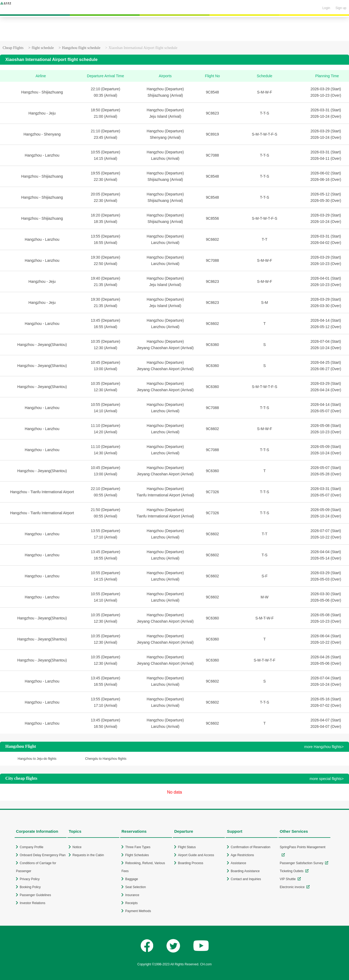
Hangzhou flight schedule (81, 48)
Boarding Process (191, 863)
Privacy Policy (30, 879)
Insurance (132, 895)
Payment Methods (138, 911)
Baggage (132, 879)
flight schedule (43, 48)
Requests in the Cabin (88, 855)
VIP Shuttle (288, 879)
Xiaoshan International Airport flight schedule (143, 48)
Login (326, 8)
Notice (77, 847)
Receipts (131, 903)
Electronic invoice (292, 887)
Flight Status (187, 847)
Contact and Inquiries (246, 879)
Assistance (238, 863)
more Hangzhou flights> (324, 747)
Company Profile (32, 847)
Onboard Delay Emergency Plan (43, 855)
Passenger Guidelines (35, 895)
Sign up (341, 8)
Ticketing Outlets (292, 871)
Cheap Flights (13, 48)
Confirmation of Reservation (251, 847)
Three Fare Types (138, 847)
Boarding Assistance (245, 871)
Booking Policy (30, 887)
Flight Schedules (137, 855)
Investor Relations (33, 903)
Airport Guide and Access (196, 855)
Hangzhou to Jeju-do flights (37, 759)
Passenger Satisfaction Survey (301, 863)
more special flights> (327, 779)
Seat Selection (135, 887)
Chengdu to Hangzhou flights (106, 759)
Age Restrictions (242, 855)
